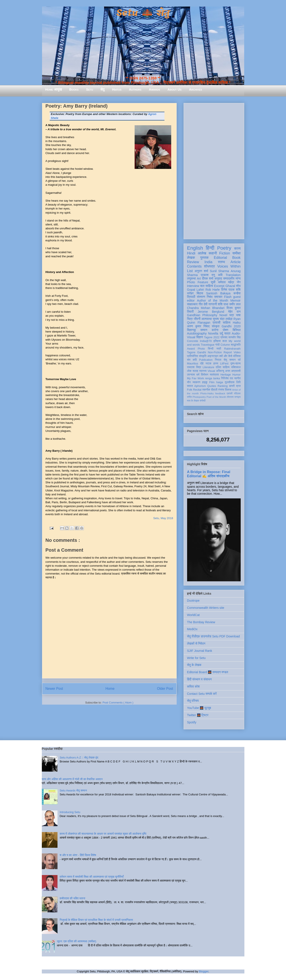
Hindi (191, 253)
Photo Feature (198, 282)
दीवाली (214, 390)
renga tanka (212, 378)
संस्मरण (201, 297)
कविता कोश (193, 687)
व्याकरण (196, 382)
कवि (220, 275)
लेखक (191, 258)
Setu (90, 89)
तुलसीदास (230, 382)
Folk (190, 390)
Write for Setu (196, 658)
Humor (237, 375)
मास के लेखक (193, 401)
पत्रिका (237, 393)
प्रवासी (216, 323)
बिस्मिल (237, 330)
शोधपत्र (209, 266)
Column (225, 345)
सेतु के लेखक (194, 665)
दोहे (202, 364)
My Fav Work (195, 378)
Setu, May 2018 (163, 518)
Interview (193, 286)
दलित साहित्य (223, 367)
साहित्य (227, 323)
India (208, 262)
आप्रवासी (236, 371)
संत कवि (192, 360)
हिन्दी (210, 248)
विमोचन (204, 375)
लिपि (239, 382)
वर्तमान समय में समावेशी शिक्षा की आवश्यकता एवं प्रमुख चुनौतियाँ (92, 877)
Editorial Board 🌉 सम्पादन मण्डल (208, 672)
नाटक (209, 364)
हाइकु (205, 382)
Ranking (223, 386)
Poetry (224, 248)
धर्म (198, 375)
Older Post (165, 689)
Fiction (224, 253)
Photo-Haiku (207, 393)
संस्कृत (216, 326)
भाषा (238, 315)
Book (236, 258)
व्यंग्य (238, 278)
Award (191, 349)
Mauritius (193, 364)
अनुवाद (218, 278)
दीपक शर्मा (208, 278)
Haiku (237, 323)
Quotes (212, 386)
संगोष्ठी (202, 401)
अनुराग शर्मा (201, 271)
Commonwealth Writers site (206, 608)
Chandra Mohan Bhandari (206, 308)
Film (212, 382)
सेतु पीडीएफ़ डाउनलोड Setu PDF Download (213, 636)
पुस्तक (204, 258)
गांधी (217, 345)
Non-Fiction (215, 352)
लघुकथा (191, 278)
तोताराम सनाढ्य (234, 397)
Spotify (192, 722)
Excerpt (219, 286)
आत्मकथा (207, 319)
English (195, 248)
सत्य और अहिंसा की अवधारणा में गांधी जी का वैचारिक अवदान (72, 779)
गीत (201, 304)
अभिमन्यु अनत (223, 371)
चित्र (190, 319)
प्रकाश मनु (208, 275)
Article (236, 262)
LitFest (224, 364)
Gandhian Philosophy (202, 315)
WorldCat (193, 615)
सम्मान (204, 330)
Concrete (193, 341)
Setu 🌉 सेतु (143, 13)
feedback (220, 393)
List (190, 271)
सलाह (195, 371)
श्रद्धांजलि (236, 345)
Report (228, 352)
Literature (208, 367)
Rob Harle (213, 290)
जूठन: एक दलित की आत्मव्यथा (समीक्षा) (77, 941)
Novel (223, 315)
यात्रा (227, 333)
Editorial (221, 258)
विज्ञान (200, 337)
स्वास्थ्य (203, 371)
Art (199, 278)
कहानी (213, 253)
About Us (174, 89)
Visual (211, 371)
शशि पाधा (223, 304)
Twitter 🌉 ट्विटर (198, 715)
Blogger (204, 971)
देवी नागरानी (210, 304)
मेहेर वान (234, 312)
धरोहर (190, 293)
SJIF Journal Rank (200, 651)
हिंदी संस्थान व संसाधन (199, 679)
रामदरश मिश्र (194, 367)
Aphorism (200, 386)
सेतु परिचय (193, 701)
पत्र (232, 315)
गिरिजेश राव (227, 378)
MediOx (192, 629)
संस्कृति (203, 356)
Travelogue (208, 345)
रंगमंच (221, 390)
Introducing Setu (70, 812)
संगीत (190, 397)
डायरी (232, 386)
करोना (215, 330)
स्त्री (219, 349)
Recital (197, 390)
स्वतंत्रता (214, 375)
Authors (135, 89)
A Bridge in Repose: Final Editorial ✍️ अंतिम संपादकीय (209, 474)
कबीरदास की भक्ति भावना (73, 898)
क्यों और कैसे (226, 356)
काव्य (237, 248)
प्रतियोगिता (193, 356)
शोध (238, 286)
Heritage (226, 375)
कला (225, 341)
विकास (228, 390)
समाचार (218, 297)
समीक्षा (237, 253)
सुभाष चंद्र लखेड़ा (223, 319)
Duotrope (193, 601)
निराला (218, 360)
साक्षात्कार (192, 304)
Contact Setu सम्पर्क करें (202, 694)
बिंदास (200, 293)
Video (237, 352)
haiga (220, 382)
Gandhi (202, 352)
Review (193, 262)
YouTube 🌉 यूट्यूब (199, 708)
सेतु (102, 89)
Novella (213, 333)
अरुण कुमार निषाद (198, 326)
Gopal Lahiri (196, 290)
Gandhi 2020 (231, 326)
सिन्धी (211, 349)
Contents (194, 266)
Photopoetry (199, 397)
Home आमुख (54, 89)
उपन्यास (191, 375)
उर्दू (221, 333)
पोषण (226, 330)
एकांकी (230, 393)
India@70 (206, 341)
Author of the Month (212, 300)
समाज (190, 386)
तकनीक (206, 390)
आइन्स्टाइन (213, 356)
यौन (189, 382)
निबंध (210, 297)
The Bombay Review (201, 622)
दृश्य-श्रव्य (236, 364)
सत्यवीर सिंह (235, 337)
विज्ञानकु (192, 330)
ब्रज (238, 386)
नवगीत (237, 378)
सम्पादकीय (229, 278)
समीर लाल (235, 304)
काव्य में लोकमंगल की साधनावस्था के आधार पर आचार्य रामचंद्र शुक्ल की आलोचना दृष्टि (103, 834)
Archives (196, 89)
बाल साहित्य (207, 286)
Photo (201, 349)
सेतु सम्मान (230, 360)
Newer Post (54, 689)
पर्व (239, 360)
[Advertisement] (214, 170)
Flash (228, 297)
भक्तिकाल (236, 367)
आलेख (202, 253)
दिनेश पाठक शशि (231, 290)
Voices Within (229, 266)
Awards (154, 89)
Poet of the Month (216, 397)
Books (74, 89)
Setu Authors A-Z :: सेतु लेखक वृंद (79, 758)
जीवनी (197, 319)
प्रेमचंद (224, 337)
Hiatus (117, 89)
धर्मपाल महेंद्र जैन (229, 282)
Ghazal (230, 286)
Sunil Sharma (219, 271)
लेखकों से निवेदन (196, 644)
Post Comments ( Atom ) (118, 703)
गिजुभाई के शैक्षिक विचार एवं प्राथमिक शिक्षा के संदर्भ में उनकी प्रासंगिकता (96, 920)
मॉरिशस (237, 356)
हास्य (216, 364)
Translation (233, 275)
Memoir (236, 300)
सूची (213, 282)
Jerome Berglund (211, 312)
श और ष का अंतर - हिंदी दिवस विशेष (78, 855)
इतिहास (217, 341)
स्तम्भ (221, 262)
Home (110, 689)
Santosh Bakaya (218, 293)
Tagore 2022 (212, 337)
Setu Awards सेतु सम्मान (73, 790)
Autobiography (197, 333)
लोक (189, 371)
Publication (206, 360)
